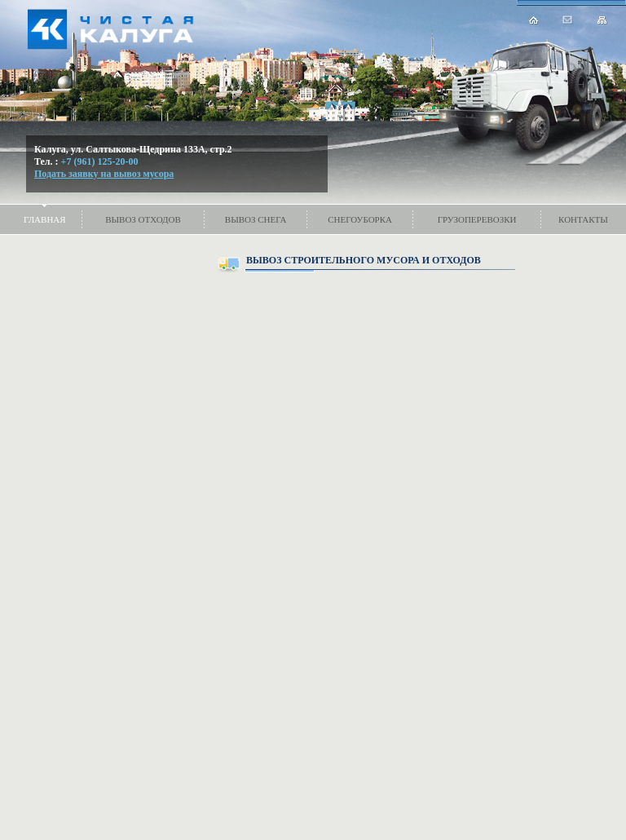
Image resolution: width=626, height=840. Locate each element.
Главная (45, 219)
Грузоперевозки (477, 219)
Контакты (583, 219)
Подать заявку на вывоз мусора (104, 174)
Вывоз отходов (143, 219)
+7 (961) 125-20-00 (100, 161)
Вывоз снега (256, 219)
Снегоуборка (360, 219)
